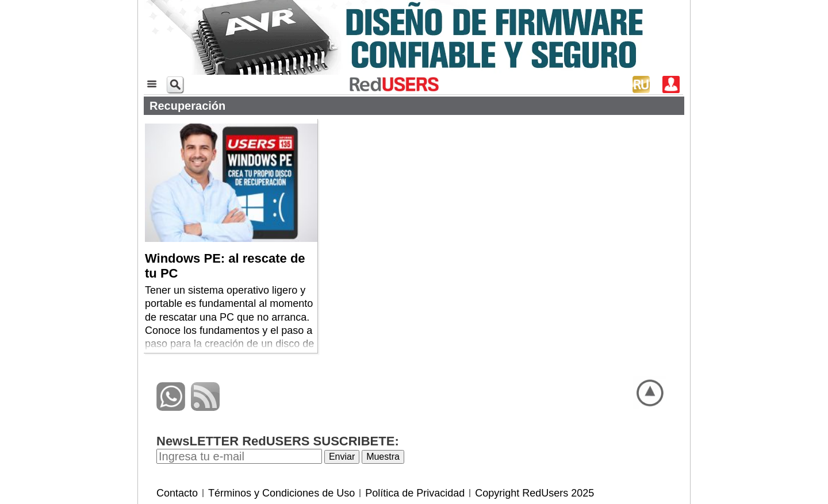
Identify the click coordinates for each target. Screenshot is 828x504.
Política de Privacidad (415, 493)
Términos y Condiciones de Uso (281, 493)
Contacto (177, 493)
